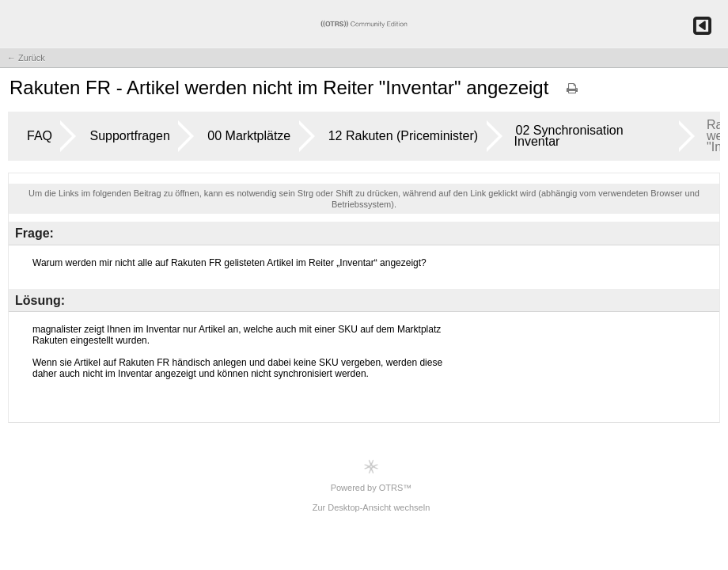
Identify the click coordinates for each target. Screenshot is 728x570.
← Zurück (26, 58)
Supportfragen (129, 136)
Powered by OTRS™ (372, 475)
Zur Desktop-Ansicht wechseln (372, 507)
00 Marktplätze (249, 136)
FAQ (40, 136)
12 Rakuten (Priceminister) (403, 136)
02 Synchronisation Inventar (569, 136)
